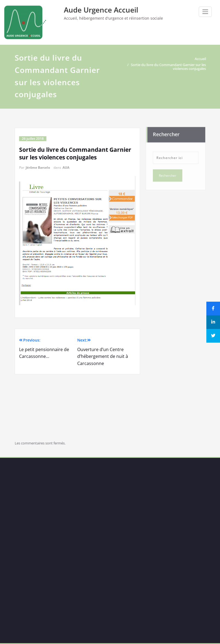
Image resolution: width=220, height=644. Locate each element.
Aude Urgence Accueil (101, 10)
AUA (66, 167)
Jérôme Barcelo (38, 167)
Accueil (200, 59)
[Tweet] (213, 336)
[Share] (213, 308)
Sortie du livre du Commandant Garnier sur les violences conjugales (169, 67)
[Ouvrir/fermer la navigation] (205, 12)
